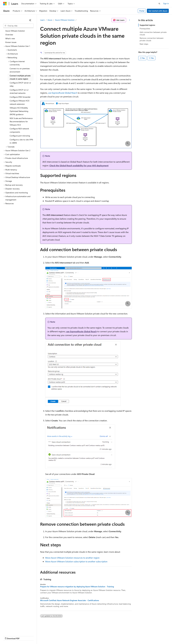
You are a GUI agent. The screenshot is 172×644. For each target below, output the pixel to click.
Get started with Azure (158, 11)
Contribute (48, 636)
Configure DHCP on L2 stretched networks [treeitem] (19, 91)
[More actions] (130, 20)
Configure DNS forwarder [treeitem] (20, 97)
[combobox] (18, 26)
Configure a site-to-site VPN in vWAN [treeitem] (21, 141)
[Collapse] (30, 20)
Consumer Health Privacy (77, 636)
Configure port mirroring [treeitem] (20, 136)
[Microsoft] (5, 4)
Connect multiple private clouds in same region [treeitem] (20, 77)
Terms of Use (98, 636)
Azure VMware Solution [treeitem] (15, 31)
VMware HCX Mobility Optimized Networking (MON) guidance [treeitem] (19, 111)
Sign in (166, 3)
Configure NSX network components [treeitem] (19, 130)
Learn (42, 20)
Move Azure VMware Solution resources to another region (72, 558)
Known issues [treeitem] (11, 42)
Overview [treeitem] (9, 35)
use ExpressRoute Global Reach (63, 93)
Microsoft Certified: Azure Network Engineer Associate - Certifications (70, 600)
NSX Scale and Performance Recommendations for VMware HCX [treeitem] (21, 122)
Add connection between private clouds (153, 33)
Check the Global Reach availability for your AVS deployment (79, 165)
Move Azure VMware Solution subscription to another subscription (76, 561)
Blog (37, 636)
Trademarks (111, 636)
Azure (50, 20)
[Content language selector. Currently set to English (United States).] (16, 630)
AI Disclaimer (9, 636)
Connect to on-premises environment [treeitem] (20, 70)
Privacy (59, 636)
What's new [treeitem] (10, 38)
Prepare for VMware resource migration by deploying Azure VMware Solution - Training (77, 587)
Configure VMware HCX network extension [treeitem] (19, 102)
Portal (142, 11)
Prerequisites (145, 29)
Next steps (144, 44)
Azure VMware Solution (65, 20)
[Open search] (159, 4)
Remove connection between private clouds (152, 39)
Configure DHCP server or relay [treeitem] (20, 84)
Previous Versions (24, 636)
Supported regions (147, 25)
